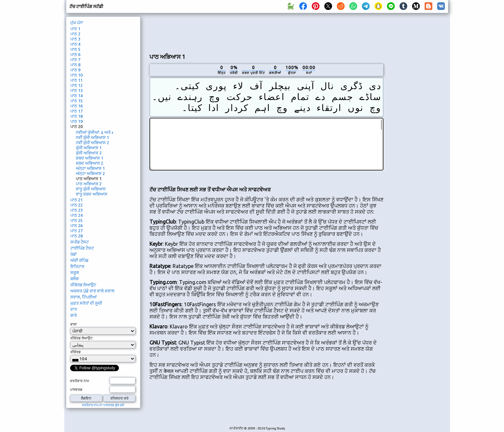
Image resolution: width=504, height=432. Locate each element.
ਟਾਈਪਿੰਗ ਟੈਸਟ (82, 248)
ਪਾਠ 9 (75, 70)
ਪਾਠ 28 (76, 236)
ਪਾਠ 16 (76, 106)
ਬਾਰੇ (74, 315)
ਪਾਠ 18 (76, 116)
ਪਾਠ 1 (75, 29)
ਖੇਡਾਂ (74, 254)
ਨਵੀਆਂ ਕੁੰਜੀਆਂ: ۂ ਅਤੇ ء (95, 132)
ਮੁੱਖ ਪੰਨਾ (77, 23)
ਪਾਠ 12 (76, 85)
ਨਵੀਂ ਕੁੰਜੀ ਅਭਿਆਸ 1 (92, 137)
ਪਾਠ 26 (76, 225)
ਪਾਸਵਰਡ (76, 390)
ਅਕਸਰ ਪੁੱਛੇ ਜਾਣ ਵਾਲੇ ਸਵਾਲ (92, 291)
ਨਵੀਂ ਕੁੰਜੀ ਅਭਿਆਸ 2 (92, 142)
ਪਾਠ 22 (76, 205)
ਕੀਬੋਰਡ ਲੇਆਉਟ (83, 285)
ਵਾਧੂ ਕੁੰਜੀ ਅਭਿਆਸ (91, 189)
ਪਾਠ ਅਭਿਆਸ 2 (89, 184)
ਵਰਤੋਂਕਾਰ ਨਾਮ (80, 381)
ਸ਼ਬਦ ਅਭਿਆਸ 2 (90, 163)
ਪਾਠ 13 (76, 90)
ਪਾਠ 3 (75, 39)
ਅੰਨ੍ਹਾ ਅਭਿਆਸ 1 (90, 168)
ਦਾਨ (74, 309)
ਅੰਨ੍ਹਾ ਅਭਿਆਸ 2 (90, 173)
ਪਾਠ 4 (75, 44)
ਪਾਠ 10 (76, 75)
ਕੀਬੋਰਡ (76, 352)
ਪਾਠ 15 (76, 101)
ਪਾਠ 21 (76, 200)
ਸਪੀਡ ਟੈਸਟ (80, 242)
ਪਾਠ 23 (76, 210)
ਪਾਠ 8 (75, 65)
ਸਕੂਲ (75, 272)
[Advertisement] (266, 32)
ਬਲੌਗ (75, 279)
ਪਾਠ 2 (75, 34)
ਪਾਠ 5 (75, 49)
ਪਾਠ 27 (76, 231)
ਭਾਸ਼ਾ (74, 324)
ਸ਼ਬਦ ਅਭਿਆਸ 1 (90, 158)
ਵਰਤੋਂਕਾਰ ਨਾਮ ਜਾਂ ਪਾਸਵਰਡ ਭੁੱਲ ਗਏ (103, 405)
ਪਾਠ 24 (76, 215)
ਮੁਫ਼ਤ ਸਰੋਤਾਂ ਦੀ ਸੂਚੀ (86, 303)
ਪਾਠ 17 (76, 111)
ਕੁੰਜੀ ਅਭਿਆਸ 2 (89, 153)
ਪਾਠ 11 (76, 80)
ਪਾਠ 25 (76, 220)
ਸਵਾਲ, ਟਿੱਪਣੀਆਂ (84, 297)
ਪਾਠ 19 (76, 121)
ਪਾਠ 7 (75, 60)
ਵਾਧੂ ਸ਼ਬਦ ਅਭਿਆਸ (92, 194)
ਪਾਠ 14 (76, 96)
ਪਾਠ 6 (75, 54)
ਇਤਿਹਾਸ (77, 266)
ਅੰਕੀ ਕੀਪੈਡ (79, 260)
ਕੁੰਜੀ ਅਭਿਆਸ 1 (89, 148)
